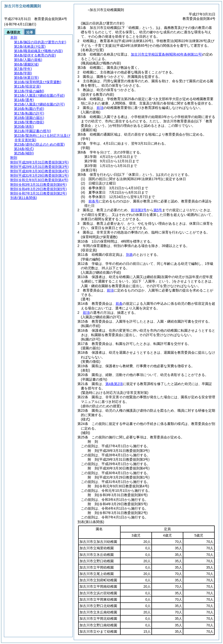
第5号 (158, 210)
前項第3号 (139, 210)
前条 (119, 304)
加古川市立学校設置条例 (167, 54)
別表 (129, 255)
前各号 (94, 201)
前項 (100, 108)
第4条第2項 (114, 384)
